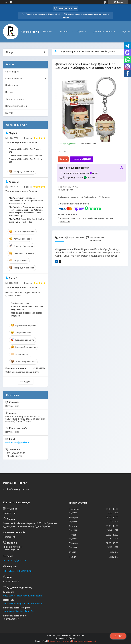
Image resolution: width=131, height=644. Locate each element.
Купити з (82, 159)
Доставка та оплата (104, 32)
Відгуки (9, 113)
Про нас (82, 32)
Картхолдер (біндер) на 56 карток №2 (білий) (26, 314)
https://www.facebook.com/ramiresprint (23, 596)
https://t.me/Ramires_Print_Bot (19, 611)
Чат (118, 636)
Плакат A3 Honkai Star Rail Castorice (26, 156)
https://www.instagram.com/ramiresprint (23, 604)
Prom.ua (80, 636)
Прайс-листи (12, 85)
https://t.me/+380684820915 (17, 571)
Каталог (64, 32)
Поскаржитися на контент (60, 641)
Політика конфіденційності (84, 641)
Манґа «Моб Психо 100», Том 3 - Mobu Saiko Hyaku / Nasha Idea (26, 220)
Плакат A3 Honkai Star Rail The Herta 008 (26, 161)
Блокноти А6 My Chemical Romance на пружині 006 (27, 308)
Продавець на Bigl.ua (66, 638)
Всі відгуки (25, 381)
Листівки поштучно (20, 303)
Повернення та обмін (16, 106)
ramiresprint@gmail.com (17, 442)
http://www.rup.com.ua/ (17, 489)
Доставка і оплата (15, 99)
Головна (48, 32)
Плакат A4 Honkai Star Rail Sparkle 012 (25, 151)
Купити (63, 159)
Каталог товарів (14, 79)
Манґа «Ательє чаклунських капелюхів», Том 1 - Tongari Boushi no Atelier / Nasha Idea (26, 201)
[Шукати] (44, 52)
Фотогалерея (12, 72)
